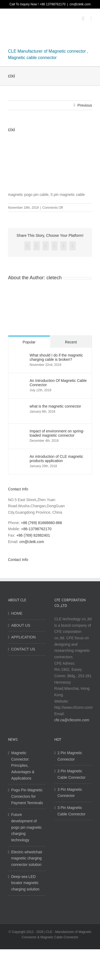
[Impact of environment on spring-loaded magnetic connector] (19, 432)
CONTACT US (23, 649)
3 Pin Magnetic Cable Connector (72, 811)
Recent (71, 342)
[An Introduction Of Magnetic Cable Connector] (19, 381)
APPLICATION (23, 637)
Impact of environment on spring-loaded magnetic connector (57, 433)
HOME (17, 613)
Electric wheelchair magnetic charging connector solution (27, 858)
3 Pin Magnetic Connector (70, 793)
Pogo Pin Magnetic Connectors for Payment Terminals (27, 796)
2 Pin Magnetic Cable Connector (72, 774)
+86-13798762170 (36, 529)
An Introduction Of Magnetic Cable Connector (58, 383)
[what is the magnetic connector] (19, 407)
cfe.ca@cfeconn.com (72, 720)
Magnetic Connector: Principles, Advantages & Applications (23, 766)
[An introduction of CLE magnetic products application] (19, 457)
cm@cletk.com (80, 4)
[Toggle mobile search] (83, 19)
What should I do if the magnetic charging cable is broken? (56, 357)
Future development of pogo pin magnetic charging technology (26, 827)
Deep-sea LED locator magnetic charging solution (25, 883)
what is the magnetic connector (55, 406)
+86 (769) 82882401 (33, 535)
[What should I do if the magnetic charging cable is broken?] (19, 356)
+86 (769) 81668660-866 (41, 523)
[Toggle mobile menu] (91, 19)
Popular (29, 342)
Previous (85, 105)
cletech (54, 278)
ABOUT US (21, 625)
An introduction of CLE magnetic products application (56, 459)
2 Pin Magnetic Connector (70, 756)
